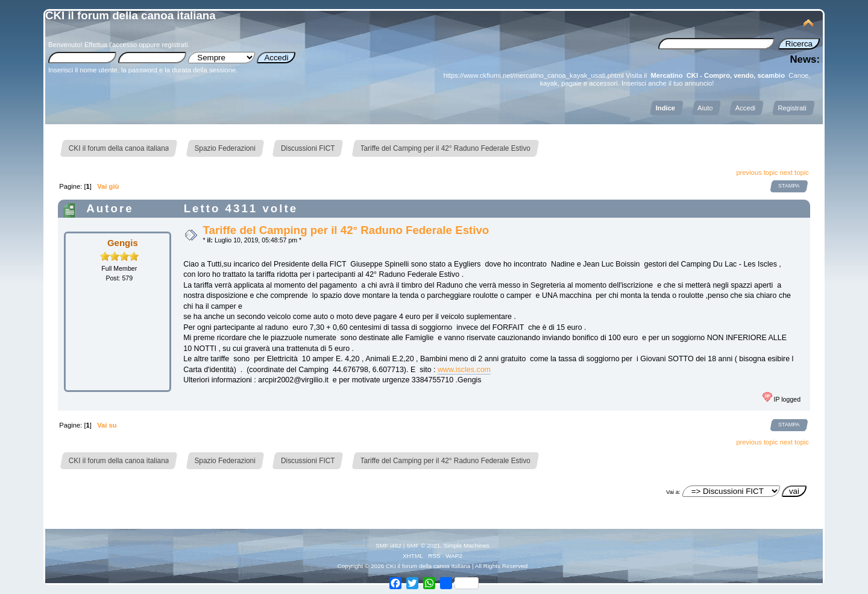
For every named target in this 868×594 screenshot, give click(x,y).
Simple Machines (467, 545)
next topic (794, 172)
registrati (175, 45)
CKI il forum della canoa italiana (131, 15)
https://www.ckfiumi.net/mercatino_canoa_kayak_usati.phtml (534, 75)
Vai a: (673, 492)
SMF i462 (388, 545)
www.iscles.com (464, 370)
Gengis (123, 243)
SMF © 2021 (423, 545)
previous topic (757, 172)
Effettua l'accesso (111, 45)
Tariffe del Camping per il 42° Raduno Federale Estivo (346, 230)
